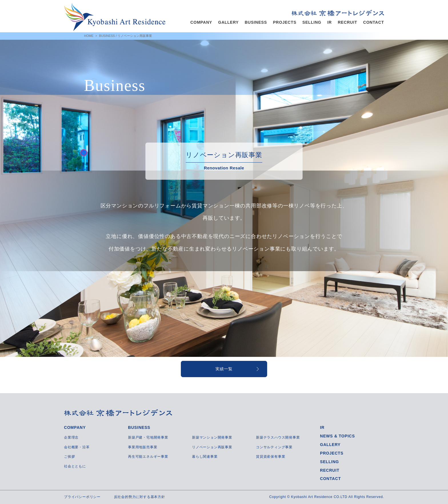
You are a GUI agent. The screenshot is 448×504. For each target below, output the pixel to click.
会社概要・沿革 (77, 447)
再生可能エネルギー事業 (148, 457)
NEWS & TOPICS (337, 436)
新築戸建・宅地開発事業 (148, 437)
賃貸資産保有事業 (271, 457)
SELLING (312, 22)
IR (330, 22)
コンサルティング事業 (274, 447)
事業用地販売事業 (143, 447)
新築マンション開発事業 (212, 437)
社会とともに (75, 466)
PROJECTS (285, 22)
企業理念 (71, 437)
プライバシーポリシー (82, 497)
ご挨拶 (69, 457)
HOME (89, 36)
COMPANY (201, 22)
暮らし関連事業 (205, 457)
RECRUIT (347, 22)
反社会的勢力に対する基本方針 (140, 497)
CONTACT (374, 22)
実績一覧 (224, 369)
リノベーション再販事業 (212, 447)
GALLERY (228, 22)
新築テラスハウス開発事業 (278, 437)
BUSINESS (256, 22)
